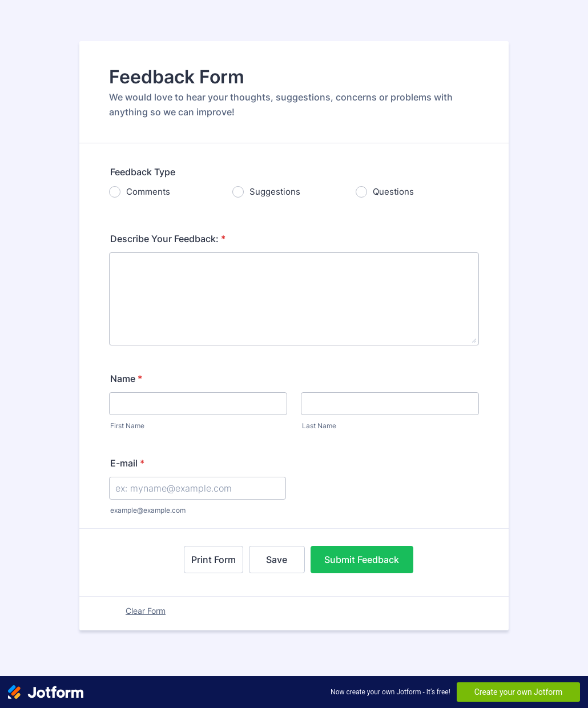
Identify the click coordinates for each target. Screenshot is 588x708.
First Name (127, 426)
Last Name (319, 426)
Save (277, 560)
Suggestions (275, 192)
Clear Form (146, 611)
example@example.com (148, 510)
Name (126, 379)
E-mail (127, 463)
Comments (148, 192)
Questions (393, 192)
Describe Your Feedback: (168, 239)
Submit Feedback (362, 560)
